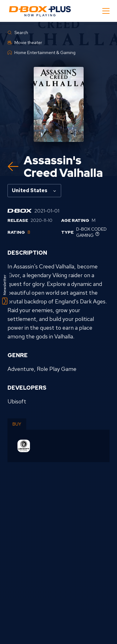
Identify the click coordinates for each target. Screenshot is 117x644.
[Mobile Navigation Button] (106, 11)
